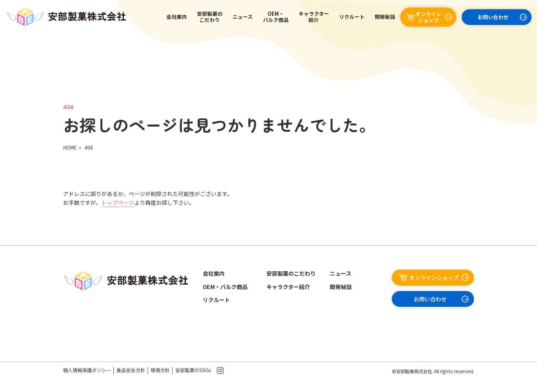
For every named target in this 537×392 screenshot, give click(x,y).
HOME (70, 147)
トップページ (118, 202)
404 (89, 147)
